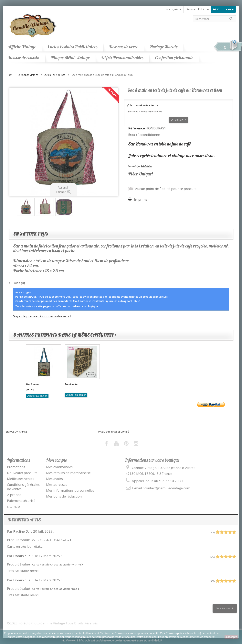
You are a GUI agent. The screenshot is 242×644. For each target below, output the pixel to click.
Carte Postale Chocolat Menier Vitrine (58, 565)
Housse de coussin (24, 58)
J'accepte (231, 637)
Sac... (68, 384)
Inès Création (147, 166)
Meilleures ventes (21, 479)
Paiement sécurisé (21, 501)
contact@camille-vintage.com (167, 488)
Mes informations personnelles (70, 490)
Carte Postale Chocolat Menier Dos (56, 589)
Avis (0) (19, 283)
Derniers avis (24, 520)
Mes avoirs (54, 479)
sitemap (13, 506)
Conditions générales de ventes (23, 487)
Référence (137, 128)
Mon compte (56, 460)
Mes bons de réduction (64, 496)
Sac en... (31, 384)
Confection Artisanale (174, 58)
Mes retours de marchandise (68, 473)
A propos (14, 495)
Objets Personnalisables (122, 58)
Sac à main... (111, 384)
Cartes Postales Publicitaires (73, 47)
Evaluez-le (179, 120)
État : (132, 135)
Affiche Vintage (22, 47)
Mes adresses (57, 485)
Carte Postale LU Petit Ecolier (52, 540)
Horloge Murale (164, 47)
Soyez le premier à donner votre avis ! (42, 316)
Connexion (225, 9)
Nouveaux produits (22, 473)
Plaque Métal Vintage (70, 58)
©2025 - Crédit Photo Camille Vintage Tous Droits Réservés (52, 623)
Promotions (16, 467)
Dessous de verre (124, 47)
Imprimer (142, 200)
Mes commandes (59, 467)
